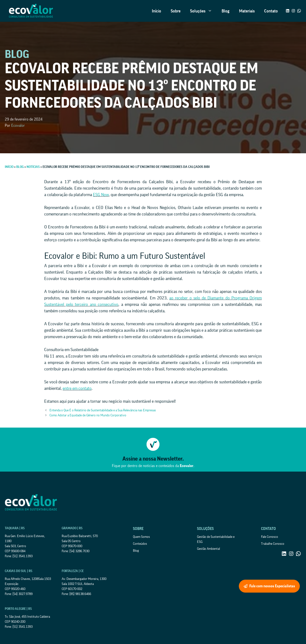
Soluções (203, 11)
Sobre (176, 11)
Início (156, 11)
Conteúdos (140, 544)
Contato (271, 11)
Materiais (247, 11)
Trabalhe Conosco (273, 544)
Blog (226, 11)
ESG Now (101, 195)
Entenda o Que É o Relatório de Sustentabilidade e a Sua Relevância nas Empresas (103, 410)
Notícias (33, 167)
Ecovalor (18, 126)
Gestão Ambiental (208, 549)
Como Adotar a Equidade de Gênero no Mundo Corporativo (88, 415)
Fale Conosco (270, 537)
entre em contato (77, 388)
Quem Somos (141, 537)
